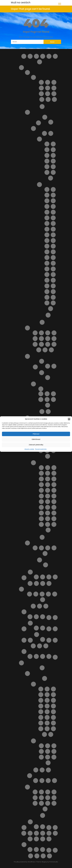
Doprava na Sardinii (35, 367)
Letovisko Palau (54, 366)
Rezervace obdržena (36, 656)
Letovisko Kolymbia (47, 712)
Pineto (54, 88)
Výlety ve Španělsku (43, 827)
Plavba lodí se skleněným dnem (30, 850)
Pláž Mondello (53, 252)
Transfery (55, 828)
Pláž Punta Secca (47, 269)
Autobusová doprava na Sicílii (44, 133)
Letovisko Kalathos (41, 706)
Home (40, 62)
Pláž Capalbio (48, 479)
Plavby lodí (36, 770)
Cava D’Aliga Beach (47, 189)
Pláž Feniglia (41, 485)
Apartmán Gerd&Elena (36, 781)
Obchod (49, 629)
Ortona (24, 640)
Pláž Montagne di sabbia (47, 258)
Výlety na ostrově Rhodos (27, 787)
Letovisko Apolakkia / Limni (47, 689)
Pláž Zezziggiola (41, 519)
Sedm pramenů (35, 803)
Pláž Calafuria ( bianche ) (54, 473)
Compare (43, 56)
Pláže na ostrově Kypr (40, 646)
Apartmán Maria (42, 781)
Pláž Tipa (47, 286)
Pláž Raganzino (53, 269)
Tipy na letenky (49, 828)
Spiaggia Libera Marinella (54, 524)
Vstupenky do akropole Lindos (41, 803)
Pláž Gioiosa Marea (47, 223)
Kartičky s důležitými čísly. (30, 617)
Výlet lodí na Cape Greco (49, 577)
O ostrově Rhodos (27, 674)
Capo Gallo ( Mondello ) (47, 144)
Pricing (55, 657)
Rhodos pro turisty (21, 663)
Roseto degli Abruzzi (41, 94)
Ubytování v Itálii (27, 543)
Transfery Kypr (36, 577)
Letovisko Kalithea (53, 706)
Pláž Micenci (47, 252)
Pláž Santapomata (41, 513)
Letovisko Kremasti (53, 712)
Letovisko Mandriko (53, 717)
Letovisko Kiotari (41, 712)
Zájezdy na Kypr (55, 577)
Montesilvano (41, 88)
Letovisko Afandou (41, 689)
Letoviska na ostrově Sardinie (42, 361)
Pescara (48, 88)
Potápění (48, 798)
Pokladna (46, 646)
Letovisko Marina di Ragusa (47, 167)
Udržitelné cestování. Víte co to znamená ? (49, 833)
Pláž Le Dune (54, 490)
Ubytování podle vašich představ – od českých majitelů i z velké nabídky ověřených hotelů (36, 833)
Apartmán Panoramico (41, 394)
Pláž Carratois (53, 206)
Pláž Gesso (41, 490)
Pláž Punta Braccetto (53, 263)
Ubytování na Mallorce (48, 594)
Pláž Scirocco (47, 280)
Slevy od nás (24, 828)
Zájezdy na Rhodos (43, 815)
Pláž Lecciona (41, 496)
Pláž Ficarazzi (47, 218)
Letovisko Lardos (41, 717)
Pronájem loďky (54, 798)
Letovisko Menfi (53, 167)
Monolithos (35, 798)
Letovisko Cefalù (47, 155)
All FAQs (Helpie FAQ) (24, 56)
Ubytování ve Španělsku (36, 827)
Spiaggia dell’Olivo (41, 524)
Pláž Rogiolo (41, 507)
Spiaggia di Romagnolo (47, 303)
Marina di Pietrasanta (48, 456)
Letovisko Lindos (47, 717)
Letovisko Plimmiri (41, 729)
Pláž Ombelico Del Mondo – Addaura (33, 646)
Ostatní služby (37, 635)
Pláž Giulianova (48, 339)
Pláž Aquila (55, 640)
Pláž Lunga (54, 496)
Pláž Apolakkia (54, 757)
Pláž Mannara (47, 241)
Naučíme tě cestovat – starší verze (55, 618)
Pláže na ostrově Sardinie (42, 373)
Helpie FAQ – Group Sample (55, 56)
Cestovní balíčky (36, 56)
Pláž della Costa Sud (53, 212)
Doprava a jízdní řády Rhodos (45, 678)
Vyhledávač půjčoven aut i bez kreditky (36, 839)
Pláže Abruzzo (27, 328)
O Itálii (42, 322)
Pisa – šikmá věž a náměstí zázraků (46, 565)
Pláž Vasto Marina (45, 350)
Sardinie (27, 356)
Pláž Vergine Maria (53, 286)
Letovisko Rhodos (47, 729)
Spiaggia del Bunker (54, 519)
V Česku (36, 617)
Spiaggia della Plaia (47, 297)
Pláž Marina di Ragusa (47, 246)
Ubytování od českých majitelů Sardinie (33, 384)
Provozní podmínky (41, 449)
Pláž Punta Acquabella (41, 344)
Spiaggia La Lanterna (51, 309)
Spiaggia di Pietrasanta (48, 524)
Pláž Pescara (35, 344)
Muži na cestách (21, 3)
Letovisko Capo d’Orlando (47, 150)
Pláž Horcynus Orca (47, 229)
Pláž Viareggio (54, 513)
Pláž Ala (54, 468)
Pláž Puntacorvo (48, 502)
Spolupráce (43, 628)
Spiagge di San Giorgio (48, 519)
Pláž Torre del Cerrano (54, 344)
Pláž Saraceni (48, 344)
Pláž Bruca (47, 201)
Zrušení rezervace (49, 856)
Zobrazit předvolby (36, 445)
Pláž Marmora (53, 246)
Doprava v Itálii (42, 107)
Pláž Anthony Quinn (48, 757)
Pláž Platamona (48, 378)
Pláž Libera (47, 235)
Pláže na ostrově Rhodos (33, 741)
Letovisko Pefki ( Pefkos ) (53, 723)
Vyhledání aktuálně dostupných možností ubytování (30, 839)
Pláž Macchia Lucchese (41, 502)
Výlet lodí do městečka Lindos (48, 803)
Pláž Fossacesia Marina (41, 339)
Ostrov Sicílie (33, 128)
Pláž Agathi (48, 746)
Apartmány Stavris (54, 781)
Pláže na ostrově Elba (51, 122)
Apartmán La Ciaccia (53, 394)
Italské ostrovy (27, 112)
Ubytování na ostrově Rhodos (30, 776)
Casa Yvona (54, 548)
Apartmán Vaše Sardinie (41, 548)
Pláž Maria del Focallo (53, 241)
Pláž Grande (53, 223)
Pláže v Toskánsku (33, 463)
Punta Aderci (51, 350)
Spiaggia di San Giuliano (53, 303)
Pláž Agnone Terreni (53, 195)
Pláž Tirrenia (48, 513)
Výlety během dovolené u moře (49, 839)
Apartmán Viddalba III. (53, 399)
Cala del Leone (41, 468)
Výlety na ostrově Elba (49, 850)
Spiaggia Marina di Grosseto (48, 530)
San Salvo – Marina (48, 94)
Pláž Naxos (53, 258)
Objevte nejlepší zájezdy (43, 639)
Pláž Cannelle (41, 479)
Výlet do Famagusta (43, 839)
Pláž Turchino (39, 350)
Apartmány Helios (48, 781)
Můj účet (33, 606)
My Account (40, 606)
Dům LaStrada (48, 405)
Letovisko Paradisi (47, 723)
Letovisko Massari (41, 723)
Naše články (24, 612)
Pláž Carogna (54, 479)
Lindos (49, 583)
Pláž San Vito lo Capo (53, 275)
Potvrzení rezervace (24, 652)
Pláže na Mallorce (42, 594)
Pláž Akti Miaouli (48, 751)
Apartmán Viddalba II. (47, 399)
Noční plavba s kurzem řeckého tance (41, 798)
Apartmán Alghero (47, 394)
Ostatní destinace (30, 640)
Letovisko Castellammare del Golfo (53, 150)
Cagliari (48, 366)
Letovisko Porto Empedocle (47, 172)
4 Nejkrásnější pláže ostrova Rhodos (35, 792)
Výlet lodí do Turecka (54, 803)
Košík (24, 578)
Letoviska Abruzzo (33, 77)
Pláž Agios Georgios (54, 746)
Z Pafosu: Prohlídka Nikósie (43, 850)
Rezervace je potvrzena (30, 656)
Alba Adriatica (41, 82)
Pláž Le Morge (54, 339)
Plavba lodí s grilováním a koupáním (49, 640)
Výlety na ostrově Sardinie (42, 412)
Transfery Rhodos (48, 770)
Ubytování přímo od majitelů (43, 833)
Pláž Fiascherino (48, 485)
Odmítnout (36, 439)
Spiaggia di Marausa (53, 297)
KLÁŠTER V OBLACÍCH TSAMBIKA (54, 792)
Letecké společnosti (30, 583)
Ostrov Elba (45, 117)
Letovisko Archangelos (53, 689)
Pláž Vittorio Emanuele (47, 292)
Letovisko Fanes (47, 695)
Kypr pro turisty (30, 572)
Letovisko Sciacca (53, 172)
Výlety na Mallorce (55, 594)
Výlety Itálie (40, 560)
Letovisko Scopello (51, 178)
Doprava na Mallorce (30, 594)
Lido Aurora (53, 189)
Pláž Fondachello (53, 218)
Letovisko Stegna (44, 734)
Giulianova (48, 82)
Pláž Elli (48, 763)
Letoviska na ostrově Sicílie (39, 139)
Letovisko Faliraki (41, 695)
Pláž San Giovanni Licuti (47, 275)
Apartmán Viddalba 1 (41, 399)
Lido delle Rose (35, 333)
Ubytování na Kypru (43, 577)
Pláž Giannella (48, 490)
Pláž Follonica (54, 485)
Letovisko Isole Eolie (47, 161)
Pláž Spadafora (53, 280)
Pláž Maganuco (53, 235)
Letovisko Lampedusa (53, 161)
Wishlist (31, 856)
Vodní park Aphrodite (36, 850)
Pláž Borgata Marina (48, 333)
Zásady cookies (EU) (43, 856)
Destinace (49, 56)
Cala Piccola (48, 468)
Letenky (36, 583)
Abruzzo (27, 72)
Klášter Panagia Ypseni (48, 792)
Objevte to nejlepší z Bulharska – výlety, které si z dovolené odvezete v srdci (55, 629)
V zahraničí (43, 617)
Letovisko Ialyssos (47, 700)
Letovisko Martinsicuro (54, 82)
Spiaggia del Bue (53, 292)
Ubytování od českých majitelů (30, 833)
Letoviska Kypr (43, 583)
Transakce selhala (49, 656)
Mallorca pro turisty (21, 589)
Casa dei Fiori (48, 548)
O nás (30, 623)
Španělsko (30, 822)
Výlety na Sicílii (48, 315)
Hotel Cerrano (45, 553)
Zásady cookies (29, 449)
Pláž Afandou (41, 746)
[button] (69, 419)
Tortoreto (48, 99)
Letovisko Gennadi (53, 695)
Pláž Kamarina (53, 229)
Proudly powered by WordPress (25, 862)
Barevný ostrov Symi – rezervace (30, 56)
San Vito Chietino (54, 94)
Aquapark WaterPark (41, 792)
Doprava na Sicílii (51, 133)
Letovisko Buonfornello (53, 144)
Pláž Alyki (54, 751)
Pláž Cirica (47, 212)
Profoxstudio (54, 862)
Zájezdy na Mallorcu (43, 600)
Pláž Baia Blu (41, 473)
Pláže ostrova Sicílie (39, 185)
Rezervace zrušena (43, 656)
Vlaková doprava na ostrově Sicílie (55, 833)
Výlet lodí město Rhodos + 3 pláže (45, 809)
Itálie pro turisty (21, 68)
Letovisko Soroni (53, 729)
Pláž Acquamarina (47, 195)
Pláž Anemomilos (41, 757)
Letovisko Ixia (53, 700)
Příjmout (36, 434)
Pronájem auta (42, 770)
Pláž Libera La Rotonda (48, 496)
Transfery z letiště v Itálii (42, 537)
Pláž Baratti (48, 473)
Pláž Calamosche (47, 206)
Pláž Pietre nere (47, 263)
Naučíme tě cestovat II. (24, 629)
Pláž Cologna (35, 339)
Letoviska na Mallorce (36, 594)
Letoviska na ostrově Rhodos (33, 684)
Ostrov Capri (38, 123)
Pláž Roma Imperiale (48, 507)
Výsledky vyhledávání (55, 850)
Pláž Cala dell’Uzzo (53, 201)
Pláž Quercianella (54, 502)
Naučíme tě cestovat (49, 618)
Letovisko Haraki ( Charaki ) (41, 700)
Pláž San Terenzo (54, 507)
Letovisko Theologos (51, 734)
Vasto (54, 99)
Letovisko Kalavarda (47, 706)
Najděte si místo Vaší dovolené (46, 606)
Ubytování (24, 833)
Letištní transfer (42, 668)
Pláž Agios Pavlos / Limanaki (41, 751)
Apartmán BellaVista (35, 548)
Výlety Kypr (24, 845)
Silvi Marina (42, 99)
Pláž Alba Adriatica (41, 333)
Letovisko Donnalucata (53, 155)
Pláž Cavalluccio (54, 333)
